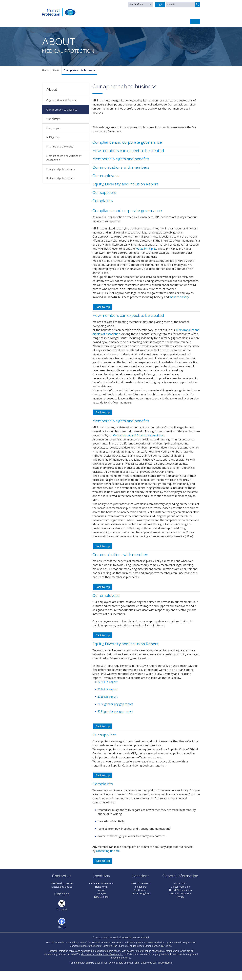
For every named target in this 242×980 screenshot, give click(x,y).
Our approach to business (79, 70)
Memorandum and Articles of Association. (139, 435)
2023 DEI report (107, 697)
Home (45, 70)
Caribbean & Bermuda (101, 883)
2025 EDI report (107, 682)
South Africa (136, 4)
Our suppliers (104, 193)
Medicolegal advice (62, 887)
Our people (53, 128)
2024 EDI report (107, 689)
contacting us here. (108, 851)
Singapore (141, 887)
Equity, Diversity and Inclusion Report (125, 184)
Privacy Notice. (165, 963)
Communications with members (121, 167)
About (56, 70)
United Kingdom (141, 893)
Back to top (103, 307)
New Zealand (101, 897)
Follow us (62, 909)
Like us (62, 927)
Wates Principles (146, 249)
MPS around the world (60, 147)
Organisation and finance (61, 100)
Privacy (180, 897)
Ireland (101, 890)
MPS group (53, 137)
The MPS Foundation (180, 890)
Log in (160, 4)
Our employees (106, 176)
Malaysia (101, 893)
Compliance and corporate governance (127, 142)
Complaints (103, 201)
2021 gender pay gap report (115, 711)
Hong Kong (101, 887)
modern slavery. (179, 297)
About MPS (180, 883)
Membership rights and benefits (121, 159)
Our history (53, 119)
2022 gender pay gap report (115, 704)
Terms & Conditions (180, 893)
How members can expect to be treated (128, 151)
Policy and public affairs (61, 169)
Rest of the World (141, 883)
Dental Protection (180, 887)
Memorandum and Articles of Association (64, 158)
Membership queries (62, 883)
